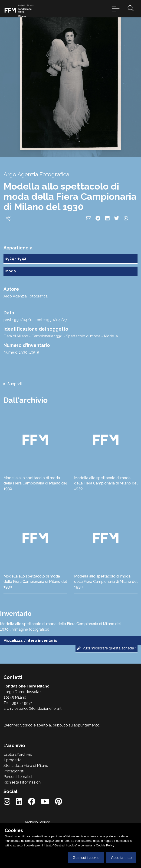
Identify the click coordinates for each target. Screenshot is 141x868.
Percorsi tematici (18, 777)
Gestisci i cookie (86, 858)
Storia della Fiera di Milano (26, 766)
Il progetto (13, 760)
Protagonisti (14, 771)
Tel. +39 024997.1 (18, 703)
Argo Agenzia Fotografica (26, 296)
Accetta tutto (121, 858)
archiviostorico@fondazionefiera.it (33, 708)
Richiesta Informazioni (22, 782)
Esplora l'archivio (18, 754)
